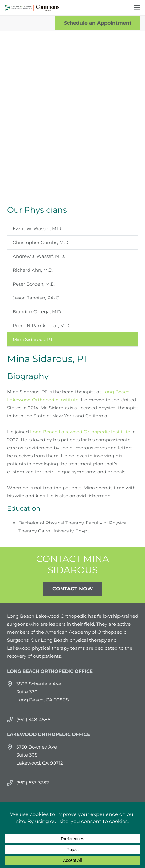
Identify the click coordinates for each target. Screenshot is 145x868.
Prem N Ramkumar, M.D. (41, 325)
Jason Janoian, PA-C (36, 298)
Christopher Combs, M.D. (41, 242)
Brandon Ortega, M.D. (37, 312)
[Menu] (137, 8)
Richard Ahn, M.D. (33, 270)
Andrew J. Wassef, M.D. (39, 256)
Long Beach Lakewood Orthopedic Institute (80, 432)
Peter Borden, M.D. (34, 284)
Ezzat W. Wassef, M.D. (37, 229)
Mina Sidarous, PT (33, 339)
